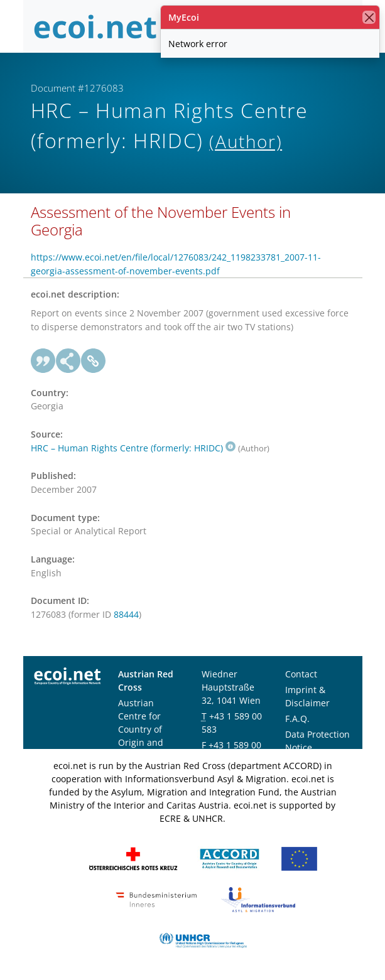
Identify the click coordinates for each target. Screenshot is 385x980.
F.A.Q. (297, 719)
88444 (126, 614)
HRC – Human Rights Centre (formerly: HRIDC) (133, 448)
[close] (369, 17)
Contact (301, 674)
